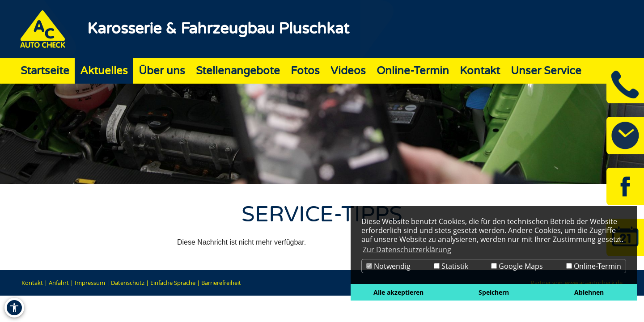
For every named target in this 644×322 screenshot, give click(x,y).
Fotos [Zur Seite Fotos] (305, 71)
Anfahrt (59, 283)
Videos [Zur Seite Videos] (348, 71)
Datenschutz (128, 283)
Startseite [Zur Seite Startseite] (45, 71)
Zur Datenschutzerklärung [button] (407, 250)
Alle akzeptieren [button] (398, 292)
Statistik (451, 266)
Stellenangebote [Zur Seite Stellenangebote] (238, 71)
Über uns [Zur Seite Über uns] (162, 71)
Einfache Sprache (173, 283)
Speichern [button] (494, 292)
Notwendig (388, 266)
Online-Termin (594, 266)
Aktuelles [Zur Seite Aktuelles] (104, 71)
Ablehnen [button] (589, 292)
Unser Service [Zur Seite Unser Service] (546, 71)
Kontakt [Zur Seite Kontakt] (480, 71)
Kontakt (32, 283)
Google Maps (517, 266)
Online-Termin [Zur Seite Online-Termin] (413, 71)
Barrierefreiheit (221, 283)
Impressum (90, 283)
